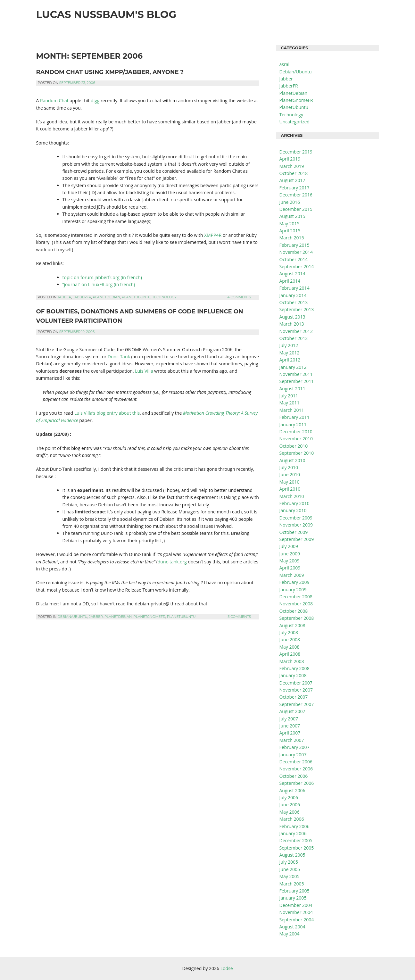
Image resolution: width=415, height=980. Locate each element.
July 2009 (289, 546)
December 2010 (296, 432)
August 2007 (292, 711)
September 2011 (297, 381)
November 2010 (296, 439)
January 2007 (293, 755)
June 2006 (290, 805)
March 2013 (292, 324)
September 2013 (297, 309)
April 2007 (290, 733)
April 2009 (290, 568)
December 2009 (296, 518)
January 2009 (293, 590)
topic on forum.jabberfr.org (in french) (102, 277)
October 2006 (294, 776)
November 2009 (296, 525)
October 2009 (294, 532)
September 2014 (297, 266)
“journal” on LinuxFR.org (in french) (99, 284)
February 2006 (295, 826)
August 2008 (292, 625)
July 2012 (289, 345)
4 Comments (239, 297)
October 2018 (294, 173)
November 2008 (296, 604)
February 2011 (295, 417)
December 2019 (296, 152)
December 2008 (296, 597)
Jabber (64, 297)
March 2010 (292, 496)
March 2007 (292, 740)
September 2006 (297, 783)
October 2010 (294, 446)
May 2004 (290, 934)
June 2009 (290, 554)
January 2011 (293, 424)
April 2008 (290, 654)
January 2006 (293, 833)
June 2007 (290, 726)
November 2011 (296, 374)
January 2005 (293, 898)
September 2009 (297, 539)
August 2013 (292, 317)
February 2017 (295, 188)
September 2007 (297, 704)
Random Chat (54, 100)
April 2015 (290, 231)
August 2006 (292, 790)
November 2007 (296, 690)
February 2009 (295, 582)
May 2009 (290, 561)
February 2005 (295, 891)
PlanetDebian (107, 297)
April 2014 (290, 281)
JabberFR (82, 297)
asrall (285, 64)
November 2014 (296, 252)
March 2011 (292, 410)
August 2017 (292, 180)
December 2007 (296, 683)
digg (95, 100)
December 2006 (296, 762)
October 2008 (294, 611)
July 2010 (289, 467)
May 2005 (290, 876)
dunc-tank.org (172, 562)
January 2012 (293, 367)
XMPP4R (213, 235)
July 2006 (289, 797)
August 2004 (292, 927)
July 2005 (289, 862)
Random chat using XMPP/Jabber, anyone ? (110, 72)
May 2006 (290, 812)
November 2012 (296, 331)
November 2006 (296, 769)
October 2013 (294, 302)
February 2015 (295, 245)
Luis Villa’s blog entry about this (107, 413)
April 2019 (290, 159)
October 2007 (294, 697)
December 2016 (296, 195)
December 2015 (296, 209)
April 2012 (290, 360)
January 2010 (293, 510)
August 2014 (292, 274)
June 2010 (290, 474)
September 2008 (297, 618)
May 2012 (290, 353)
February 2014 (295, 288)
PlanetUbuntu (136, 297)
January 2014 (293, 295)
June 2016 (290, 202)
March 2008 (292, 661)
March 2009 (292, 575)
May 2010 (290, 482)
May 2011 (290, 403)
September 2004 (297, 920)
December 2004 (296, 905)
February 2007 (295, 747)
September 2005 (297, 848)
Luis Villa (144, 371)
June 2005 (290, 869)
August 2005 (292, 855)
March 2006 (292, 819)
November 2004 (296, 912)
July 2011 (289, 396)
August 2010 (292, 460)
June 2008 (290, 639)
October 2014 (294, 259)
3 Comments (239, 617)
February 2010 (295, 503)
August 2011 (292, 389)
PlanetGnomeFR (149, 617)
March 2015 (292, 238)
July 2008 (289, 632)
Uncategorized (295, 122)
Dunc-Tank (119, 357)
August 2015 (292, 216)
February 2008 (295, 668)
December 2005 (296, 840)
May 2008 (290, 647)
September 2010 (297, 453)
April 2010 (290, 489)
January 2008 (293, 675)
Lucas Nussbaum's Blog (106, 14)
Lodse (227, 968)
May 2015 (290, 224)
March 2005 (292, 884)
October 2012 (294, 338)
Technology (164, 297)
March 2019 (292, 166)
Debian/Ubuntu (72, 617)
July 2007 (289, 719)
